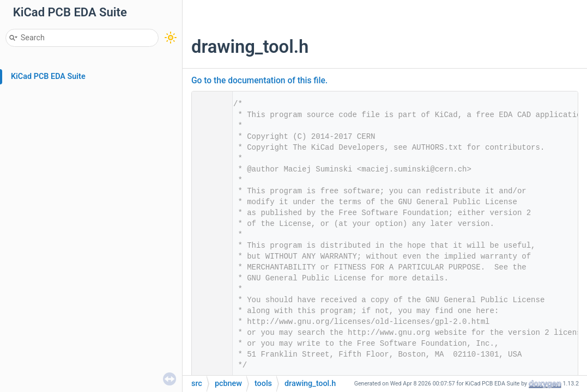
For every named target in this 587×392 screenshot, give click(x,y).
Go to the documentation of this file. (259, 81)
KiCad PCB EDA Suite (48, 76)
